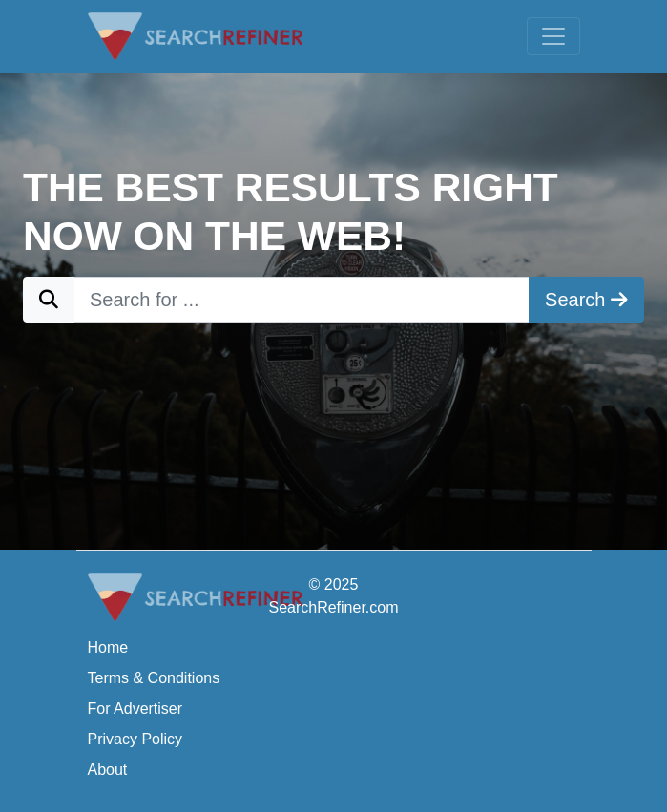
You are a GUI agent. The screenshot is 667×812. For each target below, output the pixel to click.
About (108, 770)
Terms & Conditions (154, 678)
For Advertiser (135, 708)
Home (108, 647)
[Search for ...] (302, 300)
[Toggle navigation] (553, 36)
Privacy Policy (135, 739)
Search (586, 300)
